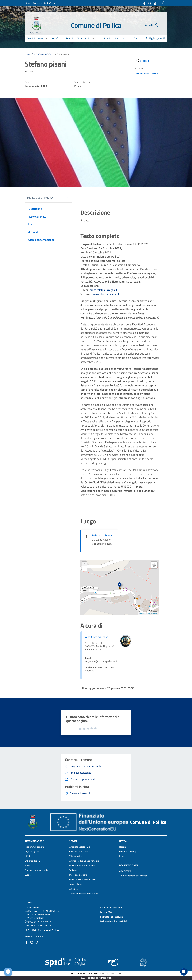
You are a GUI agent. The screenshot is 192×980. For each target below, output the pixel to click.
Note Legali (93, 973)
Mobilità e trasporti (78, 875)
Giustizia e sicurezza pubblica (83, 879)
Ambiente (74, 889)
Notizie (123, 847)
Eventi (122, 856)
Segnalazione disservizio (112, 917)
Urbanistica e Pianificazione (82, 865)
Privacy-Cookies (78, 973)
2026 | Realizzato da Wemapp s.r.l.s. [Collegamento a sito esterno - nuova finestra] (96, 978)
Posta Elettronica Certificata (38, 925)
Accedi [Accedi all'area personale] (152, 25)
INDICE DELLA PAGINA (40, 198)
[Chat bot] (184, 972)
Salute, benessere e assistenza (84, 893)
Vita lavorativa (76, 856)
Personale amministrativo (37, 870)
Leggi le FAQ (106, 912)
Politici (28, 865)
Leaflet (141, 613)
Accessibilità (116, 973)
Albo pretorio (125, 871)
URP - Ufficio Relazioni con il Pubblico (42, 930)
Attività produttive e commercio (84, 861)
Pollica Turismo (51, 3)
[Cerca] (164, 3)
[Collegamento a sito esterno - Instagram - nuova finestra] (150, 3)
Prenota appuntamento (111, 907)
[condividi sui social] (142, 61)
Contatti (29, 902)
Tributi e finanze (77, 884)
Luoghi (28, 875)
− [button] (85, 568)
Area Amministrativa (97, 637)
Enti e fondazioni (32, 861)
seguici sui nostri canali (34, 936)
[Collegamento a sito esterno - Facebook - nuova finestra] (144, 3)
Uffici (27, 856)
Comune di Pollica (96, 25)
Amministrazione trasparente (133, 876)
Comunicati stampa (128, 851)
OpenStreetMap (153, 613)
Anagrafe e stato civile (80, 847)
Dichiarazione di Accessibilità (114, 921)
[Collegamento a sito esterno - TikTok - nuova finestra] (155, 3)
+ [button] (85, 564)
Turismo (73, 870)
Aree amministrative (34, 847)
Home (28, 54)
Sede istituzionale (102, 535)
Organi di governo (43, 54)
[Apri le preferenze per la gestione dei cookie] (8, 972)
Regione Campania (34, 3)
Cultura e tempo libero (80, 851)
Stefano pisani (62, 54)
